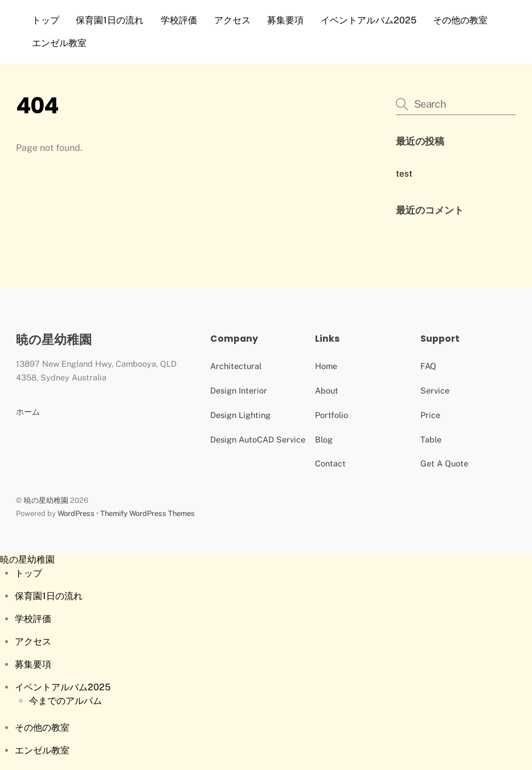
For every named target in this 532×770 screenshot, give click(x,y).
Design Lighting (240, 415)
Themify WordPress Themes (148, 513)
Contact (330, 463)
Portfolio (332, 415)
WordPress (76, 513)
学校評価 (179, 20)
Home (326, 366)
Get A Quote (444, 463)
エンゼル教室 (59, 43)
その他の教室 (460, 20)
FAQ (428, 366)
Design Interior (239, 390)
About (327, 390)
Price (430, 415)
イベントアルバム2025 (369, 20)
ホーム (28, 411)
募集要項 (285, 20)
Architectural (236, 366)
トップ (46, 20)
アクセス (232, 20)
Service (435, 390)
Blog (324, 439)
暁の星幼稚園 (46, 500)
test (404, 173)
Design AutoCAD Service (258, 439)
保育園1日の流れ (110, 20)
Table (431, 439)
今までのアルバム (66, 701)
